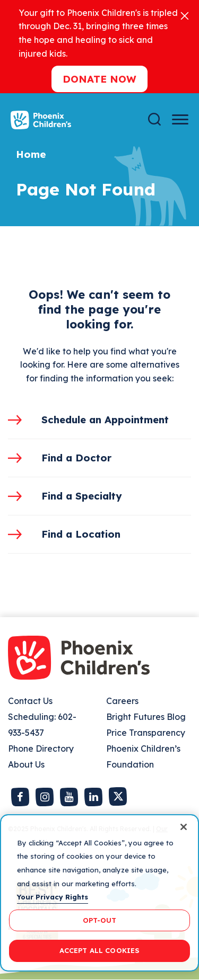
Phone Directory (41, 749)
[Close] (185, 15)
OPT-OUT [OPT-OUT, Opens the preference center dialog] (100, 920)
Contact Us (30, 701)
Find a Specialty (82, 496)
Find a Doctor (76, 458)
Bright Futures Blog (146, 717)
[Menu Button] (180, 119)
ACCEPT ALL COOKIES (99, 950)
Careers (122, 701)
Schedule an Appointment (105, 420)
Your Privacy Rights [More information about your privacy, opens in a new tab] (53, 897)
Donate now (99, 79)
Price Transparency (146, 733)
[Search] (154, 119)
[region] (99, 893)
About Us (26, 764)
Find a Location (81, 534)
